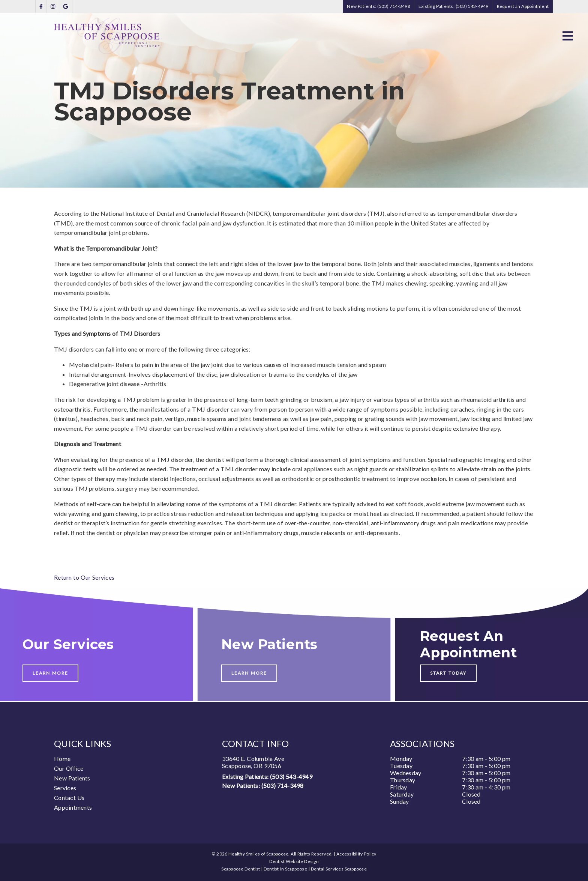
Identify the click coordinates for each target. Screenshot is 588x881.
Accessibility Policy (356, 854)
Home (62, 758)
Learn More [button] (50, 673)
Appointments (73, 807)
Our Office (69, 768)
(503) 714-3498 (283, 786)
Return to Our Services (84, 577)
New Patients (72, 778)
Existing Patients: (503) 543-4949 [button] (454, 6)
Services (65, 788)
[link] (41, 7)
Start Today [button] (448, 673)
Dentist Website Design (294, 861)
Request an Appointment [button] (523, 6)
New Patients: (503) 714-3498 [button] (379, 6)
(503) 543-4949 (291, 777)
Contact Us (69, 798)
